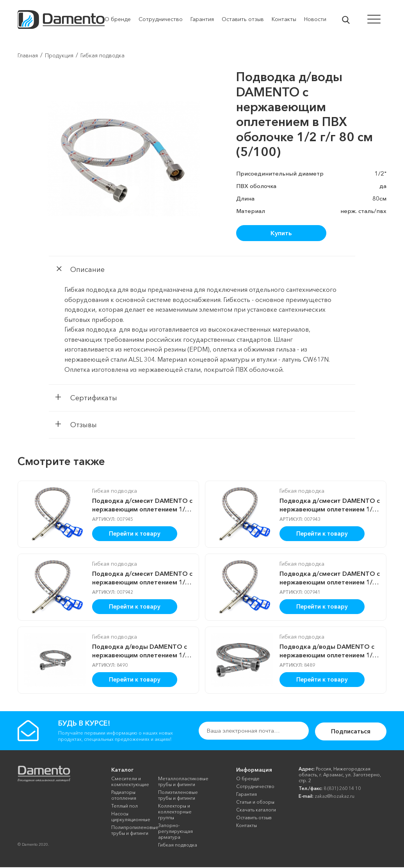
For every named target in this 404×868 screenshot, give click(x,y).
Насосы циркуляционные (131, 817)
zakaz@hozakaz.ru (335, 797)
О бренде (248, 779)
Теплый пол (125, 807)
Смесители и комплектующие (130, 782)
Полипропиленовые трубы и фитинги (132, 831)
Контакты (246, 826)
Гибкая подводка (111, 492)
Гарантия (246, 795)
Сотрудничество (255, 787)
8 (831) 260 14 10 (342, 789)
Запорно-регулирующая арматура (175, 832)
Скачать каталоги (256, 810)
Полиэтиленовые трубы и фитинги (178, 796)
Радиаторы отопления (124, 796)
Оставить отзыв (254, 818)
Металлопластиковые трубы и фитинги (179, 782)
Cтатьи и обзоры (255, 803)
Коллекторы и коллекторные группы (175, 812)
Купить (281, 233)
